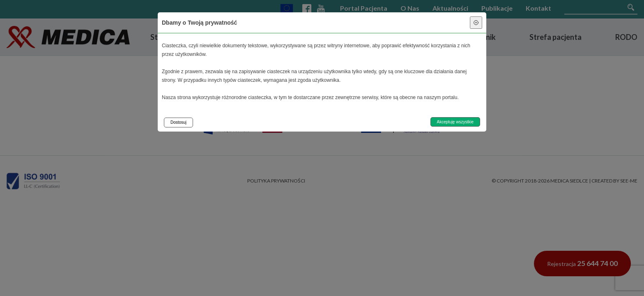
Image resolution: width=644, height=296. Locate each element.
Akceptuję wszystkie (455, 122)
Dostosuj (178, 122)
